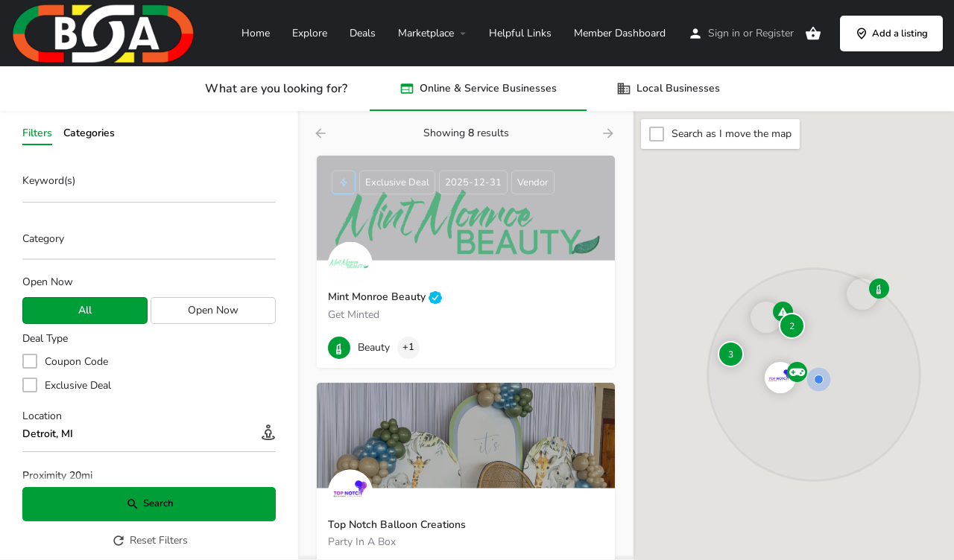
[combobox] (149, 243)
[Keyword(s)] (149, 185)
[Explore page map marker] (780, 378)
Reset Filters (149, 541)
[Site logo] (105, 32)
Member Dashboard (620, 33)
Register (775, 33)
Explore (310, 33)
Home (256, 33)
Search (149, 504)
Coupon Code (76, 362)
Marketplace (426, 33)
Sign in (724, 33)
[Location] (149, 435)
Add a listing (891, 34)
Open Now (48, 282)
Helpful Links (520, 33)
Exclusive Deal (78, 385)
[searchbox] (147, 240)
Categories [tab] (89, 133)
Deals (363, 33)
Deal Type (45, 338)
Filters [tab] (37, 133)
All (85, 310)
